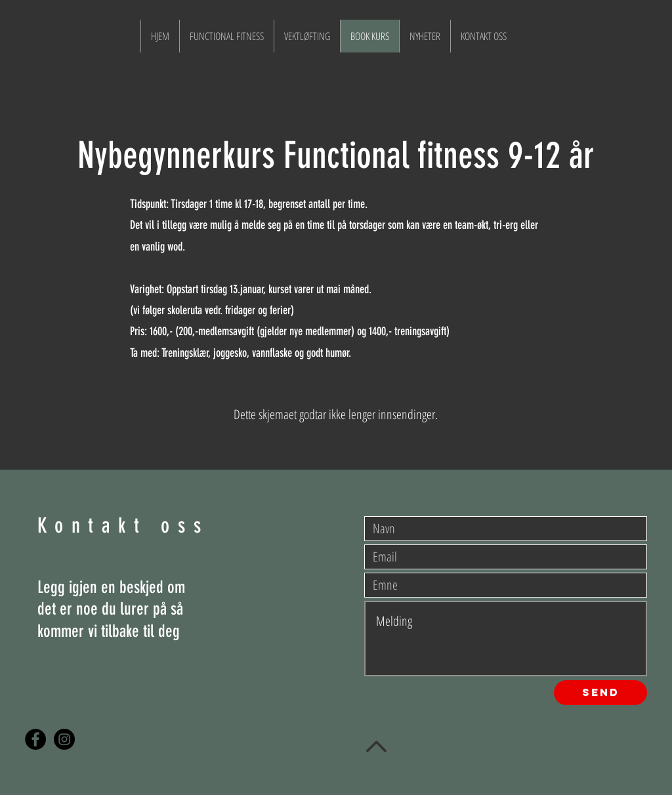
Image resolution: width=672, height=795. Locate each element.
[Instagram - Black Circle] (64, 739)
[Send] (600, 693)
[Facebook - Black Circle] (35, 739)
